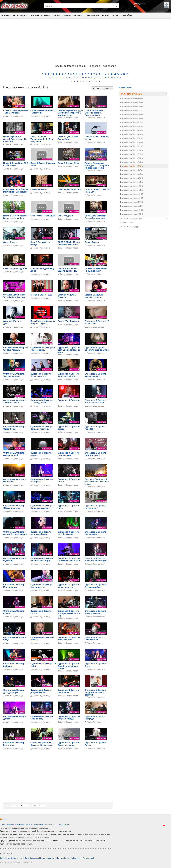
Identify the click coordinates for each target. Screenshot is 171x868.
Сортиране (107, 88)
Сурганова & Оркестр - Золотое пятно (69, 639)
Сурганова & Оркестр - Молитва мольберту (42, 559)
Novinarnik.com (63, 858)
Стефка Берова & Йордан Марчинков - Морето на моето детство (70, 113)
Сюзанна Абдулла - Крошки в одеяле (94, 296)
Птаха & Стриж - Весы (69, 163)
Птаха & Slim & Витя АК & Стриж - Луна (16, 164)
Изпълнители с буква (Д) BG (131, 114)
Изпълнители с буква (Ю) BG (132, 210)
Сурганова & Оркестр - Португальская (96, 454)
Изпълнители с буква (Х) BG (131, 182)
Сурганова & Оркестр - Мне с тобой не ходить (96, 559)
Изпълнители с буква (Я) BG (132, 214)
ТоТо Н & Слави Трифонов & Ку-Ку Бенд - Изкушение (43, 139)
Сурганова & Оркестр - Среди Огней (14, 428)
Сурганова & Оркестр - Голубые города (69, 718)
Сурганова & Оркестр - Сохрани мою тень (42, 428)
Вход (135, 6)
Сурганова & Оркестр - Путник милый (14, 454)
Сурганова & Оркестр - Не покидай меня (42, 533)
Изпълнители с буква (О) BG (132, 154)
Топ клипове (92, 16)
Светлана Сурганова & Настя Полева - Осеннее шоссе (97, 482)
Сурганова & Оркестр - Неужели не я (96, 507)
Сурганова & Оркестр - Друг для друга (14, 691)
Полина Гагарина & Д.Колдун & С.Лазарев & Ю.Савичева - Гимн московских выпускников (97, 167)
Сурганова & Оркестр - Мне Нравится (14, 586)
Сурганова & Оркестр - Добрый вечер (42, 691)
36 (35, 805)
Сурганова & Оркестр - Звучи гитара (96, 639)
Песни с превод (126, 223)
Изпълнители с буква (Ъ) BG (132, 202)
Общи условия (63, 824)
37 (40, 805)
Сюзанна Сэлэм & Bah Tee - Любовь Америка (14, 296)
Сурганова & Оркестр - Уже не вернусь (96, 375)
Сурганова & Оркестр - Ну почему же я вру (42, 507)
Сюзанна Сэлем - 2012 (41, 295)
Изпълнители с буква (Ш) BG (132, 194)
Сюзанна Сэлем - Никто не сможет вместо (96, 270)
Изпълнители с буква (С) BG (132, 166)
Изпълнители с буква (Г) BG (131, 110)
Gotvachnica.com (32, 858)
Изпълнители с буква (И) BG (132, 130)
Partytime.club (88, 858)
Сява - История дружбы (15, 268)
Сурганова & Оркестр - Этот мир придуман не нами (69, 350)
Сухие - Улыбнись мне (69, 321)
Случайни (127, 16)
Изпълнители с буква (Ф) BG (132, 178)
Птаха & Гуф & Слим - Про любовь (68, 138)
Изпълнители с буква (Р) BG (131, 162)
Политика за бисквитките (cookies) (20, 824)
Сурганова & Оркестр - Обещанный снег (14, 507)
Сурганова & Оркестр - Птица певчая (69, 454)
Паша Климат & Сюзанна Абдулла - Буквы (43, 322)
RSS (3, 819)
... (30, 805)
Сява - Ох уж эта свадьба (43, 216)
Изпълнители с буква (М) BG (132, 146)
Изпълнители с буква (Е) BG (131, 118)
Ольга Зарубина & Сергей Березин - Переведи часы (94, 113)
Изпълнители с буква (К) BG (131, 138)
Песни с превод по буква (67, 16)
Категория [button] (20, 16)
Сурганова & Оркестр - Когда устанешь (96, 612)
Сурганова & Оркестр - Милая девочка (69, 586)
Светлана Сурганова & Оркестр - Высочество (42, 744)
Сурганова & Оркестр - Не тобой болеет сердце (15, 533)
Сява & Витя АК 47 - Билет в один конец (67, 270)
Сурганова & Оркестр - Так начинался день (96, 401)
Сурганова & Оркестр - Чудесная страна (14, 375)
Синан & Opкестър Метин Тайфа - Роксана (16, 112)
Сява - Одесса (10, 242)
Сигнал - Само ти (39, 189)
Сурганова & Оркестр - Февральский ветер (69, 375)
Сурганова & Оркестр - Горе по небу (42, 718)
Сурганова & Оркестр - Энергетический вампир (97, 349)
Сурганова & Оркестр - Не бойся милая (69, 533)
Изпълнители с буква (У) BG (131, 174)
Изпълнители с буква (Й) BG (132, 134)
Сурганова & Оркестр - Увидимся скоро (14, 401)
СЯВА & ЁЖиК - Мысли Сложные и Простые (69, 243)
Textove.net (5, 858)
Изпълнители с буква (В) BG (131, 106)
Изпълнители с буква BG (130, 94)
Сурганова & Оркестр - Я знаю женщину (43, 349)
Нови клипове (110, 16)
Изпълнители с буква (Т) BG (131, 170)
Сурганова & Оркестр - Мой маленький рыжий (69, 559)
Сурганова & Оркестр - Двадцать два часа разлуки (96, 692)
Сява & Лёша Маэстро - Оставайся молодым (96, 217)
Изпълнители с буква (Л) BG (131, 142)
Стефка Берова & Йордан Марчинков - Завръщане (16, 191)
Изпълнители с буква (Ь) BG (131, 206)
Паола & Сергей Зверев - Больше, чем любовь (16, 217)
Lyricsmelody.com (48, 858)
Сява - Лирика (92, 242)
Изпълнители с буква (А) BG (131, 98)
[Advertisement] (85, 42)
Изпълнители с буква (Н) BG (132, 150)
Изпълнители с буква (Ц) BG (132, 186)
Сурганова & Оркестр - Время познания (69, 744)
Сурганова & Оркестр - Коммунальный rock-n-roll (69, 613)
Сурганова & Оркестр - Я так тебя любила (15, 349)
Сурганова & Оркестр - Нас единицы (96, 533)
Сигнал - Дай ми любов (69, 189)
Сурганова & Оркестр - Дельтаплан (69, 691)
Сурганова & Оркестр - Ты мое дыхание (42, 401)
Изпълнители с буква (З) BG (131, 126)
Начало (6, 16)
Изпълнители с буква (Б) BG (131, 102)
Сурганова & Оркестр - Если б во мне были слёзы (69, 666)
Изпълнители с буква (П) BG (132, 158)
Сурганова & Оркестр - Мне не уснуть (42, 586)
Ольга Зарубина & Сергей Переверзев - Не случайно (15, 139)
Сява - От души (65, 216)
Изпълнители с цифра (129, 227)
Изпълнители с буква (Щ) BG (132, 198)
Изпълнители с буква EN (130, 219)
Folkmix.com (76, 858)
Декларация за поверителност (45, 824)
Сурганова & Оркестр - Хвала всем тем (42, 375)
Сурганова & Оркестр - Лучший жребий (96, 586)
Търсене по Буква (40, 16)
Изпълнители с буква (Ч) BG (131, 190)
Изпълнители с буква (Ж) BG (132, 122)
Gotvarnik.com (17, 858)
